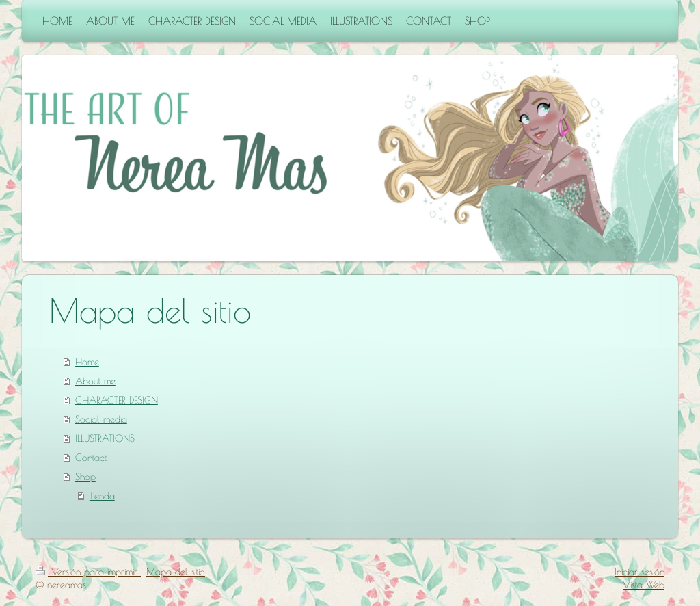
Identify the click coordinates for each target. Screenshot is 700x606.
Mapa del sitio (176, 572)
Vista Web (644, 585)
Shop (85, 477)
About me (95, 381)
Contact (91, 458)
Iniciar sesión (640, 572)
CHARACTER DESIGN (117, 400)
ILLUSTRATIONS (105, 438)
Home (87, 362)
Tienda (102, 496)
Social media (101, 419)
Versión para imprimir (88, 572)
